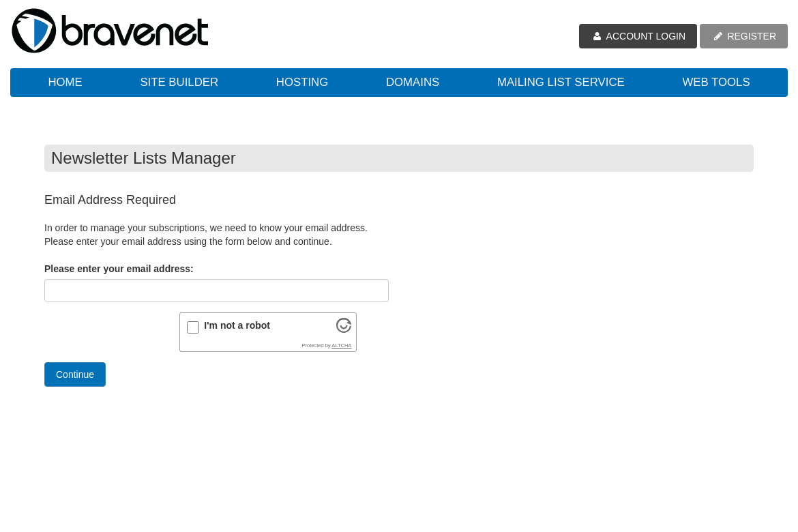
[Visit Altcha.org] (344, 329)
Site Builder (179, 82)
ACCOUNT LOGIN (638, 36)
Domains (413, 82)
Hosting (302, 82)
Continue (75, 374)
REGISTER (744, 36)
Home (65, 82)
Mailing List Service (561, 82)
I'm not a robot (237, 325)
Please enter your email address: (119, 269)
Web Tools (716, 82)
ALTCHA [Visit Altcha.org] (341, 345)
